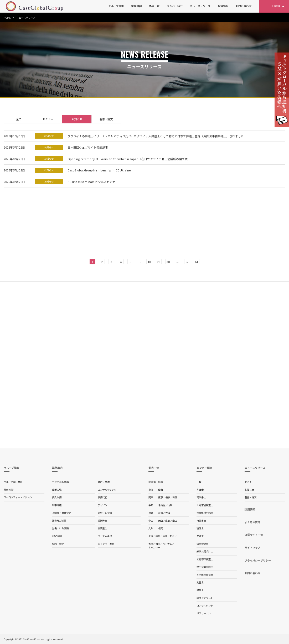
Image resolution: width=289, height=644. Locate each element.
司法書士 (201, 497)
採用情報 (223, 6)
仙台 (161, 490)
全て (19, 119)
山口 (175, 521)
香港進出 (102, 521)
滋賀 (161, 513)
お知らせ (77, 119)
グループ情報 (116, 6)
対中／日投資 (105, 513)
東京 (161, 497)
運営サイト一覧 (254, 535)
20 (159, 262)
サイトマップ (252, 548)
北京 (172, 536)
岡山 (161, 521)
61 (197, 262)
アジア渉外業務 (60, 482)
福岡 (161, 528)
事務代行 (102, 497)
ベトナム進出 (105, 536)
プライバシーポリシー (258, 560)
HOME (7, 18)
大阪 (168, 513)
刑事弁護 (57, 505)
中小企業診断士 (205, 567)
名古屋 (162, 505)
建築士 (200, 590)
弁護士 (200, 490)
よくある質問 (252, 522)
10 (149, 262)
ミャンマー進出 (106, 544)
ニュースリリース (200, 6)
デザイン (102, 505)
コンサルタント (205, 605)
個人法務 (57, 497)
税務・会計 (58, 544)
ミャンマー (154, 547)
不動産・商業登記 (61, 513)
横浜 (168, 497)
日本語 (276, 6)
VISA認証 (57, 536)
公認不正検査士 (205, 559)
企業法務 (57, 490)
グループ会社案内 (13, 482)
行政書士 (201, 521)
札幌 (161, 482)
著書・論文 (106, 119)
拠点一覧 (154, 6)
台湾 (158, 544)
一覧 (199, 482)
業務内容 (136, 6)
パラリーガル (204, 613)
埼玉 (175, 497)
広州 (165, 536)
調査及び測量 (59, 521)
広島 (168, 521)
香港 (151, 544)
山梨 (170, 505)
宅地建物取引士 (205, 575)
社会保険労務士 (205, 513)
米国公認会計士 (205, 551)
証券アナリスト (205, 598)
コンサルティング (107, 490)
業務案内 (57, 468)
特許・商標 (104, 482)
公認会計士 (202, 544)
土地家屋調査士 (205, 505)
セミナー (48, 119)
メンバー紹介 (175, 6)
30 (168, 262)
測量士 (200, 582)
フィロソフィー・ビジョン (18, 497)
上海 (151, 536)
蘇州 (158, 536)
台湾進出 (102, 528)
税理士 (200, 528)
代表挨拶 (9, 490)
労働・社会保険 (60, 528)
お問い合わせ (244, 6)
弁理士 (200, 536)
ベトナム (167, 544)
